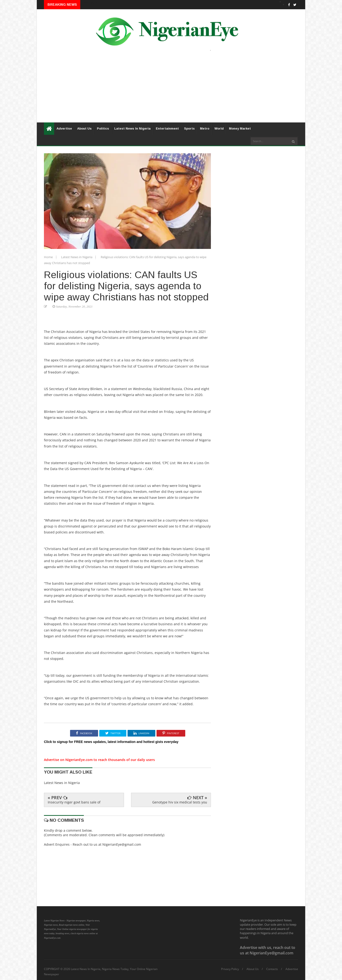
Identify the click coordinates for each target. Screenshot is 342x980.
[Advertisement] (171, 89)
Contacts (272, 969)
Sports (189, 128)
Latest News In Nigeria (132, 128)
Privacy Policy (230, 969)
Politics (103, 128)
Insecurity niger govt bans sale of (74, 802)
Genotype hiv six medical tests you (180, 802)
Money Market (240, 128)
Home (49, 257)
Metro (205, 128)
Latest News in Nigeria (77, 257)
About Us (84, 128)
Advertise (64, 128)
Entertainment (167, 128)
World (219, 128)
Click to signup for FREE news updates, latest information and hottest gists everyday (111, 742)
